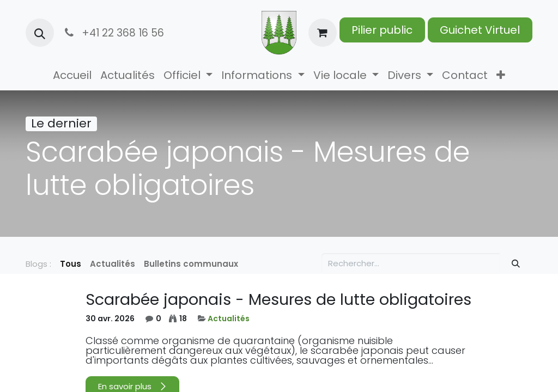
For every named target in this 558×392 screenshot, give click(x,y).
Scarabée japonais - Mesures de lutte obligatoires (278, 299)
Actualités (229, 318)
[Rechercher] (516, 264)
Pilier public (382, 30)
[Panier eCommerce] (323, 33)
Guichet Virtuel (480, 30)
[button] (40, 33)
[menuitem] (72, 75)
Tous (71, 264)
